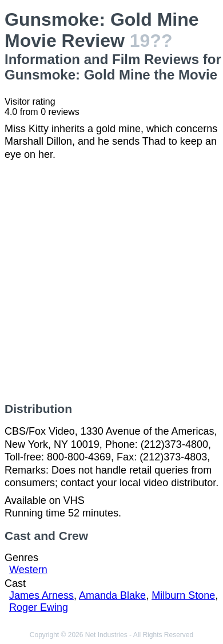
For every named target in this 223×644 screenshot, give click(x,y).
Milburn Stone (183, 595)
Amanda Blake (112, 595)
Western (28, 570)
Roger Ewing (39, 607)
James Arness (41, 595)
